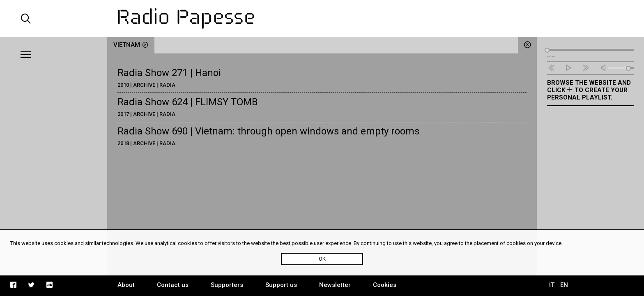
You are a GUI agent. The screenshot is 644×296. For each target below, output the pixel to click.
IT (552, 285)
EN (564, 285)
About (126, 285)
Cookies (385, 285)
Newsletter (335, 285)
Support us (281, 285)
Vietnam (131, 45)
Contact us (173, 285)
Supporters (227, 285)
